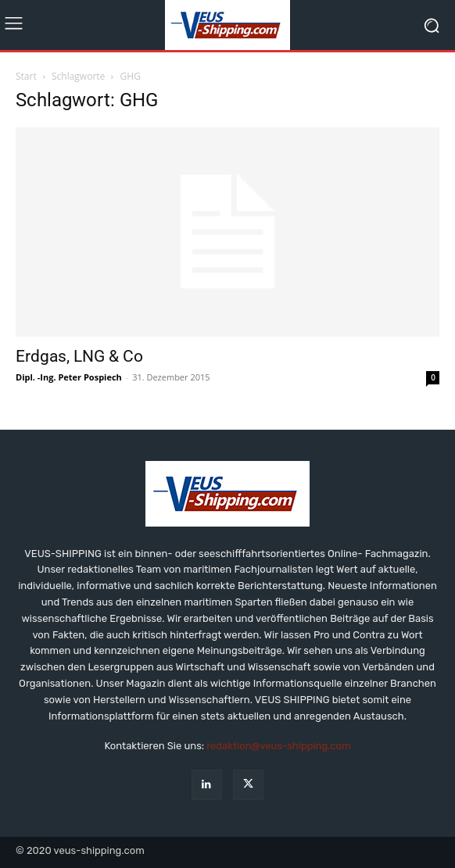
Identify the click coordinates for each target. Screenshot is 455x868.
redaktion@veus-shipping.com (278, 746)
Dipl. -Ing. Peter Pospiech (69, 377)
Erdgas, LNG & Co (79, 356)
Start (26, 76)
